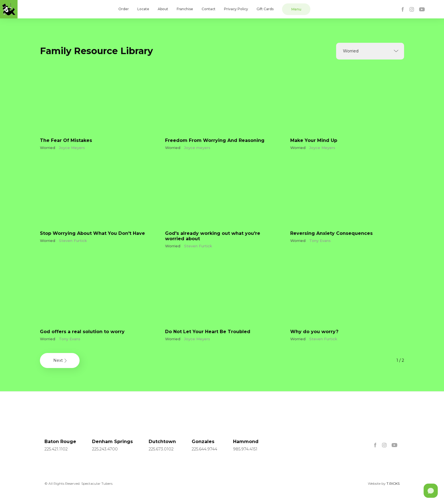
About (163, 9)
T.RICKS (393, 483)
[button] (370, 51)
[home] (9, 9)
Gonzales (203, 442)
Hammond (246, 442)
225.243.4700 (105, 449)
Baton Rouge (60, 442)
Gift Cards (265, 9)
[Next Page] (60, 361)
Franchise (185, 9)
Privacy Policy (236, 9)
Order (124, 9)
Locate (143, 9)
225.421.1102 (56, 449)
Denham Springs (112, 442)
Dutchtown (162, 442)
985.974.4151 (245, 449)
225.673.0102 (161, 449)
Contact (209, 9)
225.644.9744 (204, 449)
